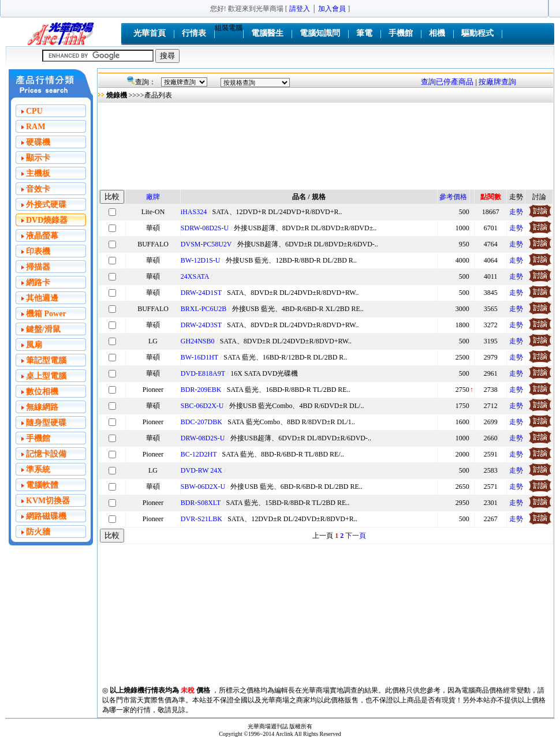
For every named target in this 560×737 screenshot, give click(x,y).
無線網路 (42, 407)
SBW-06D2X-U (203, 487)
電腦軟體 (42, 485)
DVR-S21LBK (201, 519)
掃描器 (38, 267)
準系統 (38, 469)
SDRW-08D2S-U (205, 228)
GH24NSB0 (198, 341)
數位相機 (42, 392)
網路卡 (38, 283)
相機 (437, 33)
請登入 (300, 9)
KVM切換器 (48, 501)
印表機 (38, 251)
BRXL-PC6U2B (204, 309)
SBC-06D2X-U (202, 406)
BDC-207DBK (201, 422)
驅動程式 (477, 33)
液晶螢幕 (42, 236)
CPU (34, 111)
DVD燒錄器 (47, 220)
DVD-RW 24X (201, 470)
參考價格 (453, 197)
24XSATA (195, 276)
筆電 (364, 33)
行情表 (194, 33)
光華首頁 (150, 33)
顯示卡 (38, 158)
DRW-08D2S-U (203, 438)
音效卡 (38, 189)
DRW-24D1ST (201, 293)
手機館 (401, 33)
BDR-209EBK (201, 390)
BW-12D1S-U (201, 260)
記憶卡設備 (46, 454)
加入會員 (332, 9)
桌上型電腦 (46, 376)
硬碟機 (38, 142)
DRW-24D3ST (201, 325)
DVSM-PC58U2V (206, 244)
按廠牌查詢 (497, 82)
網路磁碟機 (46, 516)
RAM (36, 127)
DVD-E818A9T (203, 373)
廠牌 (153, 197)
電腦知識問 (320, 33)
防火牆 (38, 532)
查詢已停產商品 (447, 82)
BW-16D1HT (199, 357)
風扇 (34, 345)
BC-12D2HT (199, 454)
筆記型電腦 (46, 360)
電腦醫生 (267, 33)
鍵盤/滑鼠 (43, 329)
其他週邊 (42, 298)
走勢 (516, 212)
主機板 (38, 173)
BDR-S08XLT (201, 503)
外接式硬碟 (46, 205)
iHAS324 (194, 212)
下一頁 (356, 536)
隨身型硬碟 (46, 423)
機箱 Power (46, 314)
